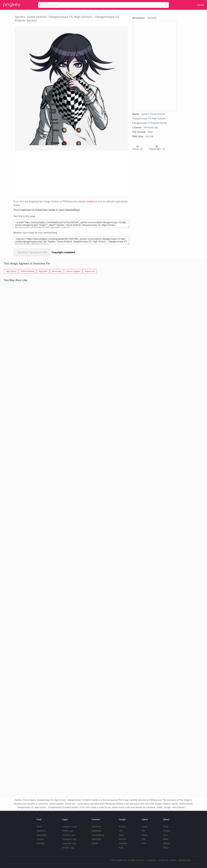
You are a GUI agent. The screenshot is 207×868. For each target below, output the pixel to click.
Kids (121, 848)
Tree (144, 843)
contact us (92, 202)
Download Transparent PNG (32, 252)
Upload (200, 5)
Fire (143, 831)
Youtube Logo (68, 835)
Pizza (39, 827)
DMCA (174, 860)
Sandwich (41, 831)
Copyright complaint (63, 252)
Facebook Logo (69, 839)
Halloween (97, 831)
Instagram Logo (69, 827)
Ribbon (166, 843)
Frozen (122, 827)
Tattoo (166, 848)
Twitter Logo (68, 831)
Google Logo (68, 848)
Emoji (166, 827)
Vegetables (42, 835)
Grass (144, 835)
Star (144, 839)
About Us (152, 860)
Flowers (167, 831)
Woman (123, 839)
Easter (95, 843)
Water (166, 839)
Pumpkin (41, 843)
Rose (165, 835)
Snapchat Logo (69, 843)
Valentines (96, 839)
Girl (121, 831)
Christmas (96, 827)
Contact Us (163, 860)
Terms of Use (185, 860)
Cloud (144, 827)
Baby (122, 835)
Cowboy (123, 843)
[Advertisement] (71, 173)
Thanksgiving (98, 835)
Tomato (40, 839)
